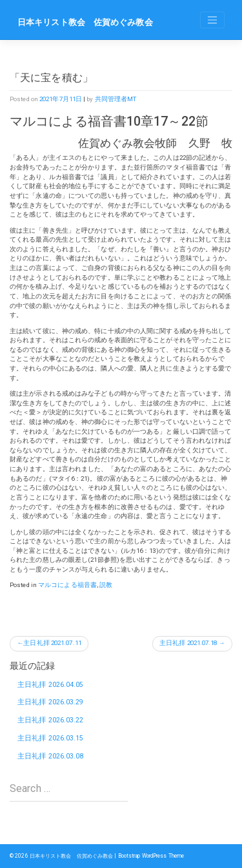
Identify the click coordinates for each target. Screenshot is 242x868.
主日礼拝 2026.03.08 (51, 756)
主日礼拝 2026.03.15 (51, 738)
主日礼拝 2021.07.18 (188, 643)
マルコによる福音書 (67, 585)
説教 (106, 585)
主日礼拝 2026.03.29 (51, 702)
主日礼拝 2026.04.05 (51, 685)
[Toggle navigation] (212, 20)
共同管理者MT (116, 99)
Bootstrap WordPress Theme (151, 856)
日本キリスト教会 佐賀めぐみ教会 (85, 22)
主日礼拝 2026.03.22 (51, 720)
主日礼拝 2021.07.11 (52, 643)
